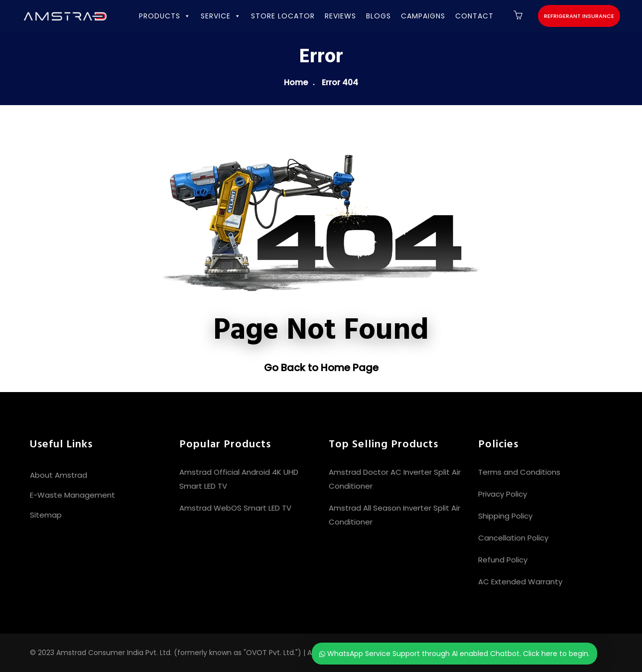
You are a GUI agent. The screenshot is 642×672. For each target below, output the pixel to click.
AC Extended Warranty (520, 582)
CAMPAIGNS (423, 16)
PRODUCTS (165, 16)
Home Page (350, 368)
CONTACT (474, 16)
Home (296, 82)
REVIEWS (340, 16)
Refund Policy (503, 560)
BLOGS (379, 16)
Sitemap (46, 515)
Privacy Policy (503, 494)
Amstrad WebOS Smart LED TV (235, 508)
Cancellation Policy (513, 538)
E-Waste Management (72, 495)
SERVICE (221, 16)
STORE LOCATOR (283, 16)
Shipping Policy (505, 516)
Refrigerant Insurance (579, 16)
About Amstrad (59, 475)
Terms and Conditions (519, 472)
